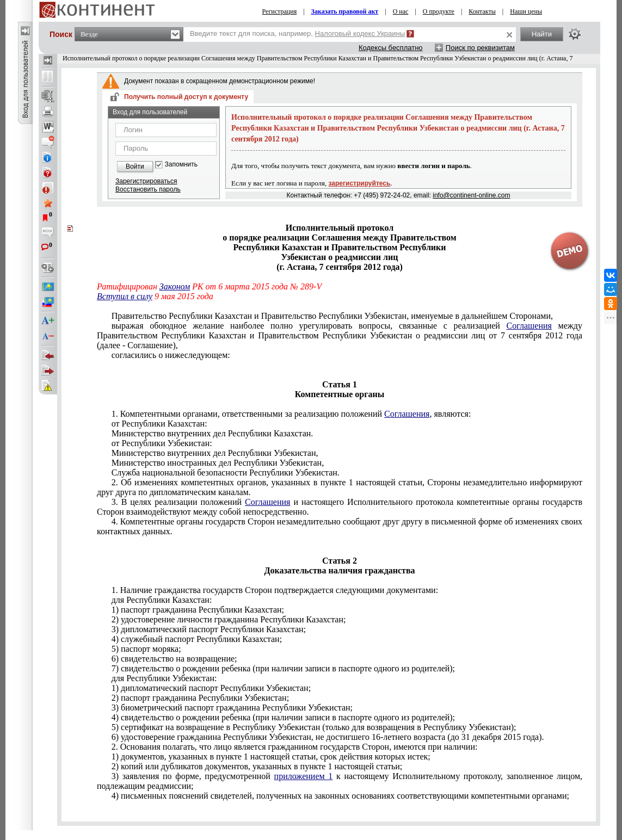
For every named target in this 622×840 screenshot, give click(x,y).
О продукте (439, 11)
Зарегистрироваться (146, 181)
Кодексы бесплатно (391, 48)
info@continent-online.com (471, 195)
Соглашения (529, 326)
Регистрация (280, 11)
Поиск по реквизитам (480, 48)
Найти (542, 34)
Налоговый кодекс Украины (360, 33)
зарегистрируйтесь (360, 183)
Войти (135, 166)
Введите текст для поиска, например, (297, 33)
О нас (401, 11)
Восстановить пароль (148, 189)
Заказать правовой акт (345, 11)
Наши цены (526, 11)
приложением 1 (304, 776)
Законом (175, 286)
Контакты (482, 11)
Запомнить (181, 165)
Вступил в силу (125, 296)
